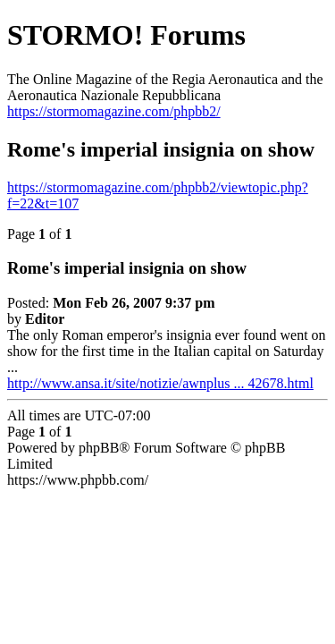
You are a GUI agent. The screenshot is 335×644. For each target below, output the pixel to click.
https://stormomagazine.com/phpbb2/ (114, 111)
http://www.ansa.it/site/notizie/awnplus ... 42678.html (160, 383)
